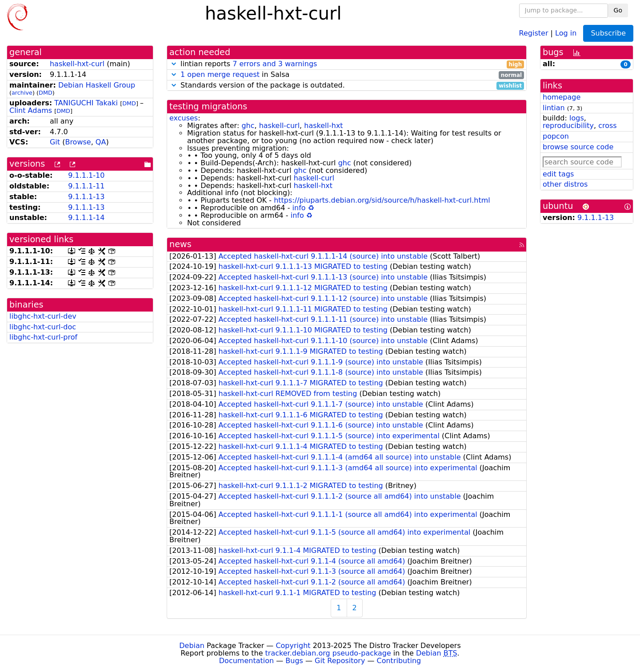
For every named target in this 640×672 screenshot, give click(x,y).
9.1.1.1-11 (86, 186)
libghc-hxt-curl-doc (43, 327)
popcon (556, 136)
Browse (78, 142)
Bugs (294, 661)
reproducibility (568, 126)
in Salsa (347, 75)
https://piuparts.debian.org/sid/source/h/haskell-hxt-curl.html (382, 200)
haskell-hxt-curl (77, 64)
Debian (192, 646)
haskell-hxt (323, 126)
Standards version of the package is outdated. (347, 86)
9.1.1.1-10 (86, 175)
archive (22, 93)
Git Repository (340, 661)
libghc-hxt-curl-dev (43, 316)
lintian (554, 108)
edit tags (558, 174)
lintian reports (347, 64)
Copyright (293, 646)
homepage (562, 97)
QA (101, 142)
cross (607, 126)
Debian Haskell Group (97, 85)
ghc (248, 126)
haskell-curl (279, 126)
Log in (566, 33)
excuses (184, 118)
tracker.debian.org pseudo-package (328, 653)
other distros (565, 184)
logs (577, 118)
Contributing (399, 661)
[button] (174, 64)
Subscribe (608, 33)
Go (618, 10)
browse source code (578, 147)
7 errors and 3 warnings (275, 64)
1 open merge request (220, 74)
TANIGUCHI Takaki (86, 103)
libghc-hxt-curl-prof (43, 337)
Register (534, 33)
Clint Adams (31, 110)
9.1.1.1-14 (86, 218)
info (299, 208)
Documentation (246, 661)
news (180, 244)
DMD (46, 93)
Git (55, 142)
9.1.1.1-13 (86, 197)
